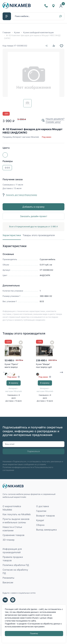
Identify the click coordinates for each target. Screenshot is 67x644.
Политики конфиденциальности (17, 475)
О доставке (43, 514)
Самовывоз (8, 185)
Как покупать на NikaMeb (17, 522)
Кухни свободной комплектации (38, 32)
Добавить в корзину (33, 207)
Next (62, 377)
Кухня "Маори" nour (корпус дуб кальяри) (44, 369)
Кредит (40, 528)
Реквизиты (8, 586)
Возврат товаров (45, 524)
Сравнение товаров (13, 543)
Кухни (17, 32)
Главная (7, 32)
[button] (7, 17)
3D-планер (9, 548)
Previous (5, 377)
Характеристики (12, 236)
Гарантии (41, 519)
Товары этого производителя (39, 236)
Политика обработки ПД (16, 573)
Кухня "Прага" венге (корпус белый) (12, 369)
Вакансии (8, 590)
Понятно (34, 633)
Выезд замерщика (46, 538)
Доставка (7, 189)
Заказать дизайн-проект (34, 217)
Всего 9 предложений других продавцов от (33, 227)
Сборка (40, 533)
